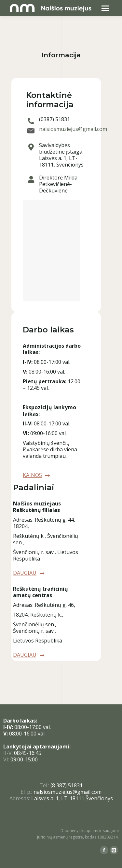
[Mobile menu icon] (105, 8)
